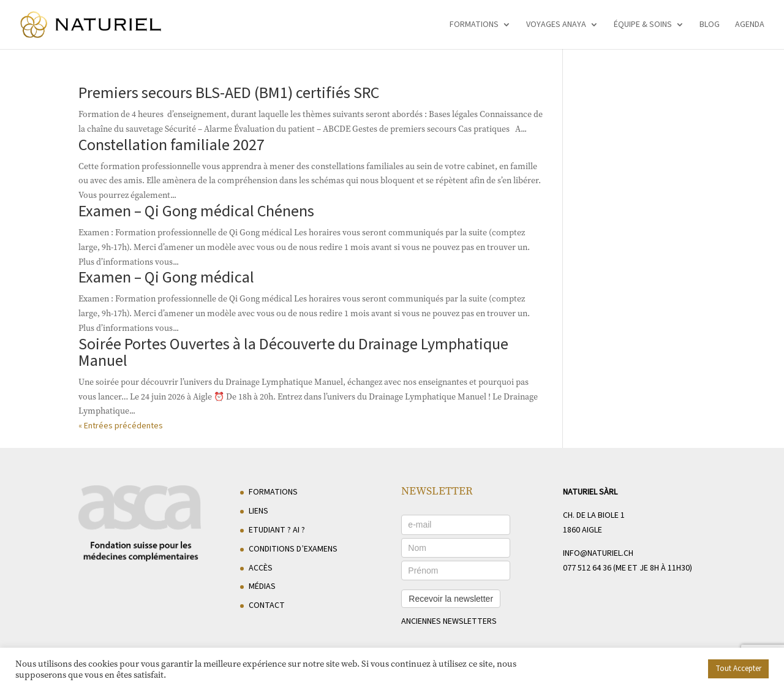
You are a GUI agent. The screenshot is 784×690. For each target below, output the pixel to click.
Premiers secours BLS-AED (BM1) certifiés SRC (229, 93)
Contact (267, 605)
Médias (262, 586)
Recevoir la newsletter (451, 599)
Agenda (750, 25)
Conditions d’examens (293, 549)
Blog (710, 25)
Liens (258, 511)
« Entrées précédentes (121, 426)
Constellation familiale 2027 (171, 145)
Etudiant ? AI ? (277, 530)
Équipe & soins (643, 25)
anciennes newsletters (449, 621)
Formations (474, 25)
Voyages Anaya (556, 25)
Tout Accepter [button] (738, 669)
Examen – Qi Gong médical (166, 277)
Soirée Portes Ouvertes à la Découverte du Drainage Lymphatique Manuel (293, 352)
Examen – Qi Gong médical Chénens (196, 211)
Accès (261, 568)
